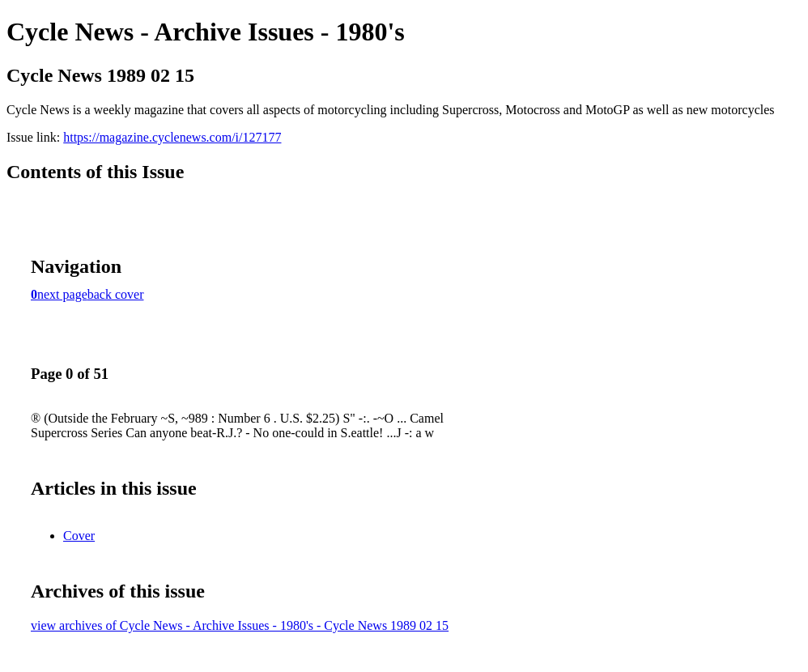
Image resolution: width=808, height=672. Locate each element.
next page (62, 294)
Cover (79, 536)
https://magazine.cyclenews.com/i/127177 (172, 137)
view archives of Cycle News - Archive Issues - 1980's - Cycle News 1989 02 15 (240, 625)
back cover (116, 294)
